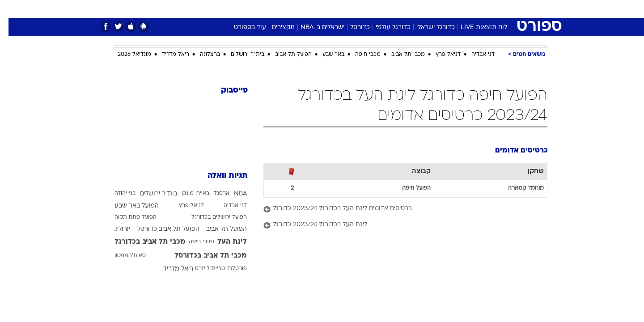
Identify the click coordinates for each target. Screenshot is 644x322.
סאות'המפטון (122, 256)
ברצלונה (201, 55)
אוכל (344, 9)
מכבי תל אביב (400, 55)
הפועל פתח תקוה (127, 217)
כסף (368, 9)
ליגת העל (224, 242)
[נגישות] (12, 9)
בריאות (317, 9)
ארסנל (213, 194)
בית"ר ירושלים (239, 55)
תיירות (286, 9)
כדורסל (352, 28)
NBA (232, 194)
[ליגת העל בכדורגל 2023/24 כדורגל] (397, 225)
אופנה (220, 9)
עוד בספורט (241, 28)
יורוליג (114, 229)
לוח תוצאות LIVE (475, 28)
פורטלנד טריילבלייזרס (212, 269)
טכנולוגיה (253, 9)
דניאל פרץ (440, 55)
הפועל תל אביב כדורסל (160, 229)
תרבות (421, 9)
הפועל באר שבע (128, 206)
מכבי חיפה (359, 55)
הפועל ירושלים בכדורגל (211, 217)
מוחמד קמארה (517, 188)
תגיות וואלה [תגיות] (219, 176)
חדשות (480, 9)
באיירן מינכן (187, 194)
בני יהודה (117, 194)
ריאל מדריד (167, 55)
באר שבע (325, 55)
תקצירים (275, 28)
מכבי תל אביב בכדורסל (202, 256)
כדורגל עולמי (385, 28)
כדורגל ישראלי (427, 28)
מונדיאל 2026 (126, 55)
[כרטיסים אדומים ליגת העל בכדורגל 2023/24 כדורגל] (397, 209)
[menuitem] (475, 9)
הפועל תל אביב (285, 55)
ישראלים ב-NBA (314, 28)
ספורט (450, 9)
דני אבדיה (475, 55)
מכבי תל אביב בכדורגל (142, 242)
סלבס (393, 9)
